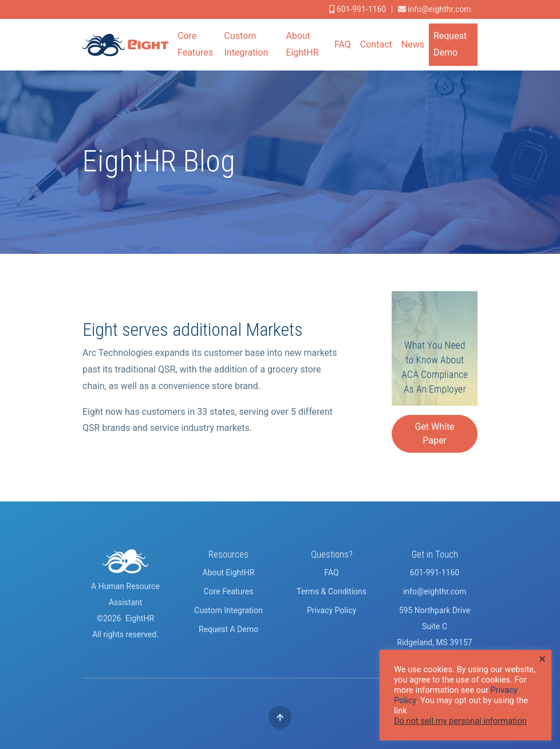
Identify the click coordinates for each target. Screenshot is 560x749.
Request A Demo (228, 629)
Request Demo (450, 44)
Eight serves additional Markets (193, 330)
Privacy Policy (332, 610)
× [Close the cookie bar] (542, 659)
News (413, 44)
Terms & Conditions (332, 591)
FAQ (343, 44)
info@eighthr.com (439, 9)
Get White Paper (434, 434)
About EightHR (302, 44)
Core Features (195, 44)
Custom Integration (246, 44)
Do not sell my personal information (460, 721)
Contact (376, 44)
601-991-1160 (435, 572)
